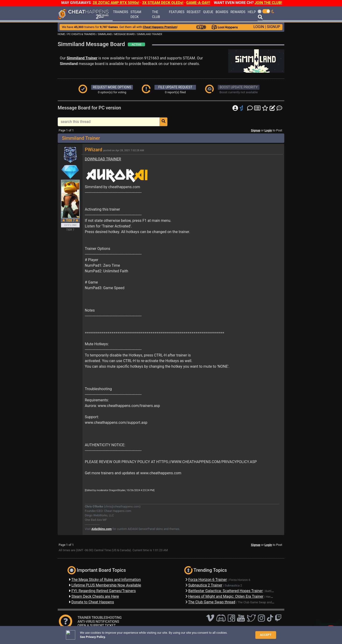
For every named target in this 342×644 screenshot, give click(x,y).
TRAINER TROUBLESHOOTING (100, 618)
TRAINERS (121, 12)
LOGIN (259, 27)
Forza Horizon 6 (240, 580)
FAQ (128, 633)
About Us (193, 633)
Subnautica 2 (233, 585)
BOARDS (222, 12)
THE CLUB (156, 14)
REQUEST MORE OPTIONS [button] (112, 87)
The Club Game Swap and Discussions (263, 602)
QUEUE (208, 12)
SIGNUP (273, 27)
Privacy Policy (162, 633)
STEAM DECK (136, 14)
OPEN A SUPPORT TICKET (97, 626)
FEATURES (177, 12)
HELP (252, 12)
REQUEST (194, 12)
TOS (179, 633)
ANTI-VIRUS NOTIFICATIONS (98, 622)
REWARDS (238, 12)
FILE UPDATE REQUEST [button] (175, 87)
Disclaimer (142, 633)
